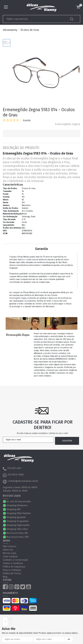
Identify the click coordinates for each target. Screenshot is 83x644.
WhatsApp (5, 501)
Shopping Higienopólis (18, 525)
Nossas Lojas (10, 553)
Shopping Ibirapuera (17, 505)
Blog (5, 577)
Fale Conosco (10, 546)
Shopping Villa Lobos (17, 529)
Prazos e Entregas (12, 570)
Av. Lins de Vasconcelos (19, 501)
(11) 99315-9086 (13, 475)
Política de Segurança (14, 567)
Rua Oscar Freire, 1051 (18, 537)
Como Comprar (10, 557)
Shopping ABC (14, 509)
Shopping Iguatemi (16, 517)
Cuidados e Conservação (15, 560)
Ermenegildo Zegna (68, 124)
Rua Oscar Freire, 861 (17, 533)
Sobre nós (8, 550)
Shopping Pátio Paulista (19, 513)
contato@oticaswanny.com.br (20, 482)
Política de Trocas (12, 573)
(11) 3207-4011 (12, 469)
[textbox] (34, 19)
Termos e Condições (13, 563)
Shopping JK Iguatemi (17, 521)
